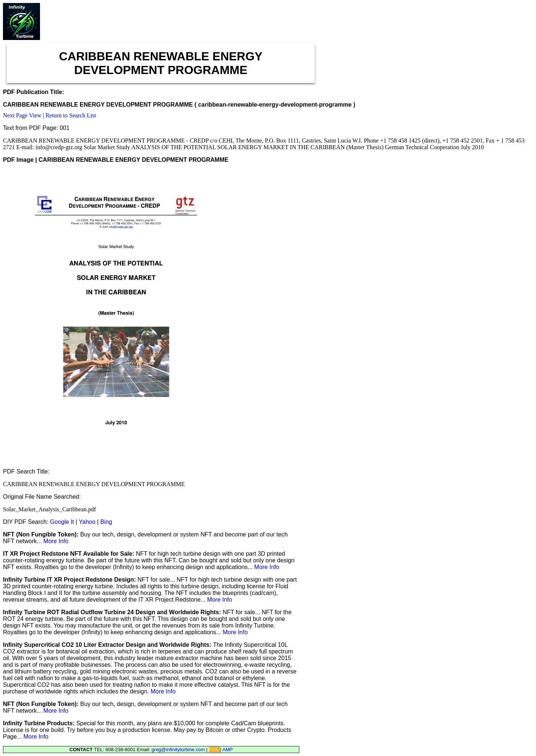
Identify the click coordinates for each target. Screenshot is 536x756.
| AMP (226, 750)
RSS (214, 750)
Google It (62, 522)
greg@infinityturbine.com (179, 750)
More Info (56, 541)
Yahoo (87, 522)
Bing (106, 522)
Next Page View (22, 115)
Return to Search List (71, 115)
